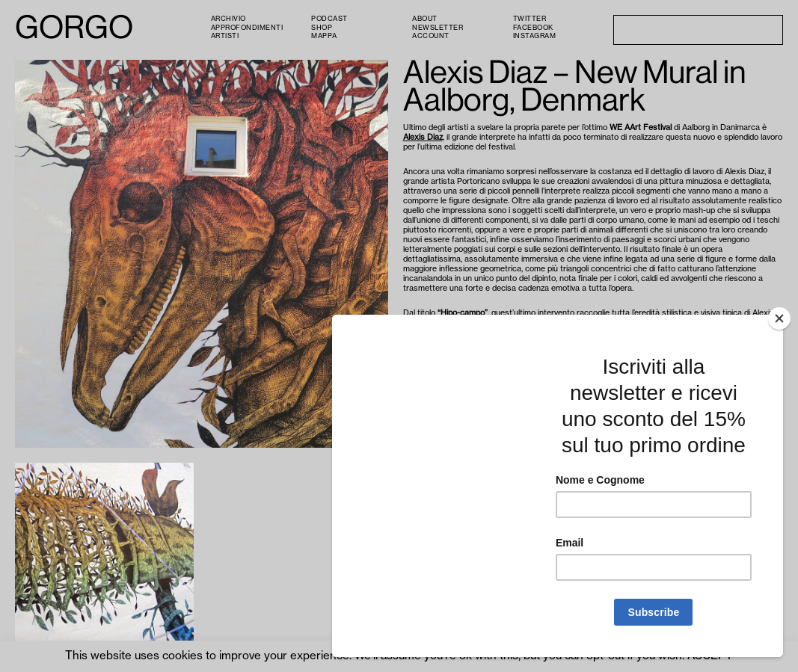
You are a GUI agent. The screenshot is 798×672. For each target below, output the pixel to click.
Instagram (535, 36)
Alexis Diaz (423, 137)
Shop (322, 28)
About (425, 19)
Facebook (533, 28)
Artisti (225, 36)
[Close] (779, 318)
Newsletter (438, 28)
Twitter (530, 19)
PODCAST (329, 19)
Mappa (324, 36)
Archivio (228, 19)
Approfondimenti (247, 28)
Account (431, 36)
